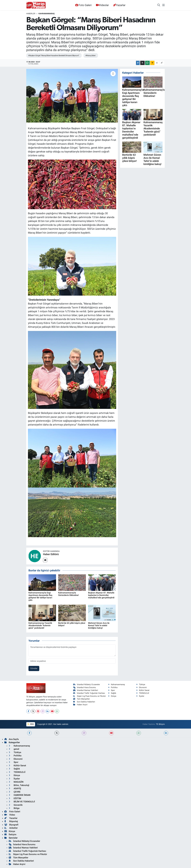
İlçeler (140, 696)
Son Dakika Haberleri (84, 702)
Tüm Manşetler (81, 699)
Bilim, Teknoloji (19, 785)
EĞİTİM (15, 798)
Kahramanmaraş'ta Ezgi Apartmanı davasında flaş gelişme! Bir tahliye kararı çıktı (40, 596)
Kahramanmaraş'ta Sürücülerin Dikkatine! (68, 594)
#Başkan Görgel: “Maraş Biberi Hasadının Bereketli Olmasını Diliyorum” (54, 55)
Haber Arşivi (80, 705)
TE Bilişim (160, 724)
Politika (113, 687)
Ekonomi (142, 687)
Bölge (14, 808)
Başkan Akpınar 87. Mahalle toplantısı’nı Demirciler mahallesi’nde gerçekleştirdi (101, 595)
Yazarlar (119, 5)
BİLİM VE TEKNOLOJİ (22, 802)
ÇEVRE (15, 792)
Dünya (112, 696)
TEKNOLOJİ (143, 693)
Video (10, 815)
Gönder (34, 668)
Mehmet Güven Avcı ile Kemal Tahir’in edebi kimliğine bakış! (99, 625)
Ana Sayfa (12, 739)
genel (14, 749)
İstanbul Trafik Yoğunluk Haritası (89, 693)
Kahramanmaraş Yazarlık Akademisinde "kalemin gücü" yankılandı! (40, 625)
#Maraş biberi (90, 55)
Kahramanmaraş (47, 14)
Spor (112, 690)
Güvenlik (16, 805)
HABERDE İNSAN (20, 795)
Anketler (11, 828)
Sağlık (112, 693)
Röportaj (11, 821)
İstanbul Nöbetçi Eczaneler (87, 684)
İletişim (10, 834)
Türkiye (141, 684)
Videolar (102, 5)
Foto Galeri (83, 5)
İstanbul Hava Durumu (84, 687)
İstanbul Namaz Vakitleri (86, 690)
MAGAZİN (16, 782)
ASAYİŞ (15, 788)
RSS (31, 724)
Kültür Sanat (143, 690)
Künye (10, 831)
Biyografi (11, 825)
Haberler (31, 14)
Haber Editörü (51, 554)
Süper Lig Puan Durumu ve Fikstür (89, 696)
